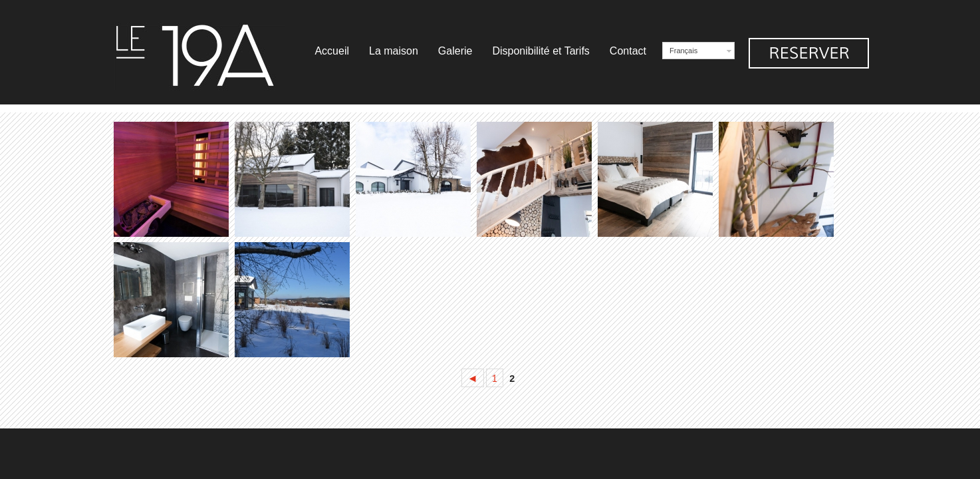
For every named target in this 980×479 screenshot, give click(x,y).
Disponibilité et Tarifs (541, 51)
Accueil (332, 51)
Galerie (455, 51)
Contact (628, 51)
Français (683, 51)
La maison (394, 51)
